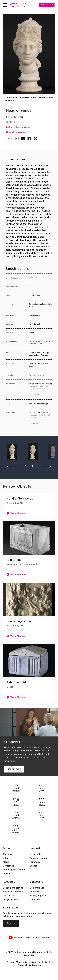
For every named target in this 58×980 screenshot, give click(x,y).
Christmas (35, 892)
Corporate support (39, 858)
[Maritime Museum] (42, 802)
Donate (33, 866)
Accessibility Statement (30, 965)
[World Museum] (42, 789)
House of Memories (13, 892)
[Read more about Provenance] (41, 389)
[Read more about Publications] (41, 418)
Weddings (35, 899)
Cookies (49, 962)
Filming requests (38, 896)
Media (6, 862)
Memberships (37, 854)
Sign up (11, 924)
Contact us (8, 866)
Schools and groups (13, 888)
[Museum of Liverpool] (16, 789)
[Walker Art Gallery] (16, 816)
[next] (47, 467)
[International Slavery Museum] (16, 802)
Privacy (10, 962)
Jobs (5, 858)
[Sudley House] (42, 816)
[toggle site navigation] (5, 5)
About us (7, 854)
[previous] (11, 467)
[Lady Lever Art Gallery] (16, 829)
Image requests (11, 899)
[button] (12, 453)
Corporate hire (37, 888)
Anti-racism (9, 896)
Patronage (35, 862)
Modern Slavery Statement (30, 962)
